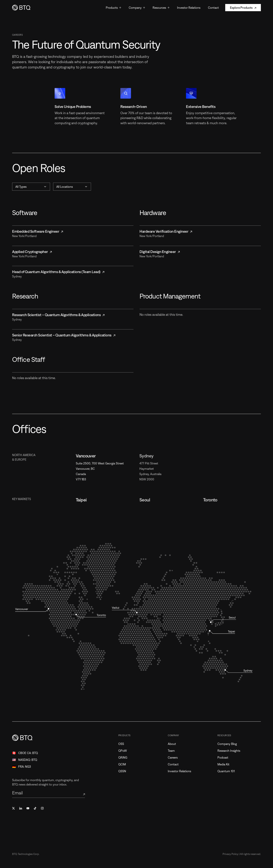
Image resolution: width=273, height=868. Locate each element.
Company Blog (229, 744)
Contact (175, 764)
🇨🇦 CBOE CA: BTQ (25, 753)
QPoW (124, 751)
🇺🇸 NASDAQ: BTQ (25, 760)
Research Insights (231, 751)
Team (173, 751)
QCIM (124, 764)
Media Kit (225, 764)
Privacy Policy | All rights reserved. (242, 854)
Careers (174, 757)
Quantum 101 (228, 771)
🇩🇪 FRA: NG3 (22, 767)
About (174, 744)
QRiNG (124, 757)
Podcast (225, 757)
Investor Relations (181, 771)
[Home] (21, 8)
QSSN (124, 771)
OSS (123, 744)
